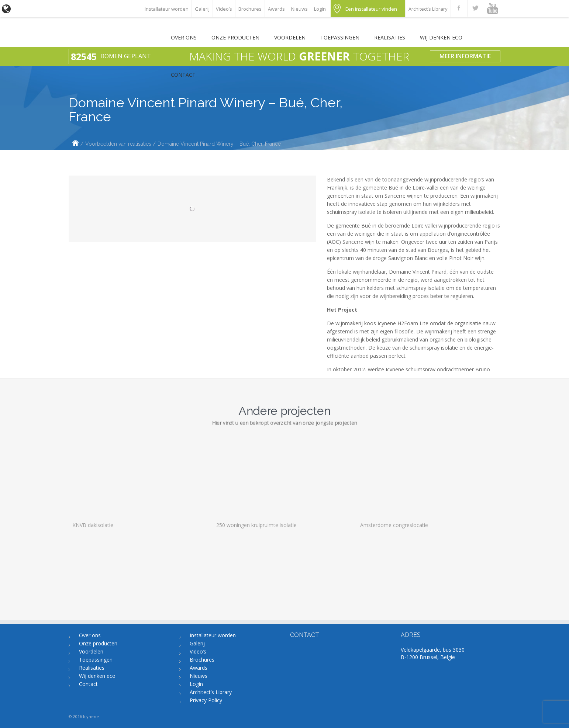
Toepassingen (340, 37)
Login (320, 9)
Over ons (184, 37)
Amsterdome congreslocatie (394, 607)
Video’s (224, 9)
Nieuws (299, 9)
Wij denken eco (441, 37)
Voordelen (290, 37)
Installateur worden (167, 9)
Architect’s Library (428, 9)
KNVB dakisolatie (93, 607)
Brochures (250, 9)
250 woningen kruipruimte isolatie (256, 607)
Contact (183, 75)
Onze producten (235, 37)
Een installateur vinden (371, 9)
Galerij (202, 9)
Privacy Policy (206, 700)
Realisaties (390, 37)
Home (75, 144)
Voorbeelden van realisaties (118, 144)
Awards (276, 9)
